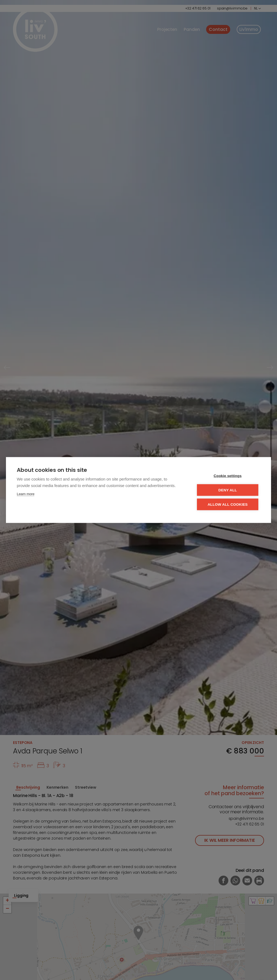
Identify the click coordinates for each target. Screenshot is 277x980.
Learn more (26, 494)
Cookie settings (228, 476)
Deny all (227, 490)
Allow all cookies (227, 504)
